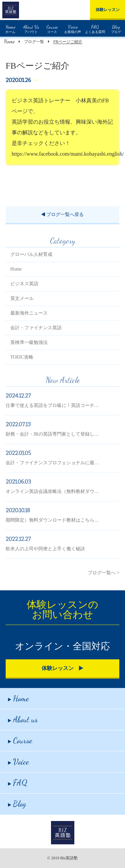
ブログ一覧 (34, 42)
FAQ (18, 783)
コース (52, 28)
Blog (17, 804)
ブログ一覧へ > (103, 583)
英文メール (22, 309)
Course (20, 740)
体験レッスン (108, 10)
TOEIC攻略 (22, 367)
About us (23, 719)
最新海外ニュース (29, 323)
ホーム (10, 28)
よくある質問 (95, 28)
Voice (18, 762)
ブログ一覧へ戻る (62, 214)
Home (9, 41)
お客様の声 (73, 28)
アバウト (31, 28)
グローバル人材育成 (31, 265)
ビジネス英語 (24, 294)
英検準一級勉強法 (29, 353)
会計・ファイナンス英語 (36, 338)
